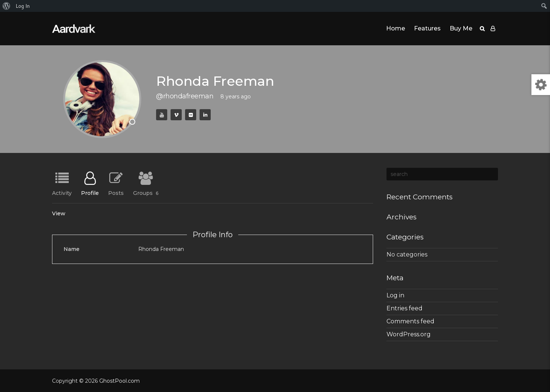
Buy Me (461, 28)
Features (427, 28)
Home (396, 28)
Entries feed (405, 308)
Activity (62, 193)
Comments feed (410, 321)
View (59, 213)
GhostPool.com (119, 381)
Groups (146, 193)
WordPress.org (409, 334)
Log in (395, 295)
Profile (90, 193)
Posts (116, 193)
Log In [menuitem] (23, 6)
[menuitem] (7, 6)
